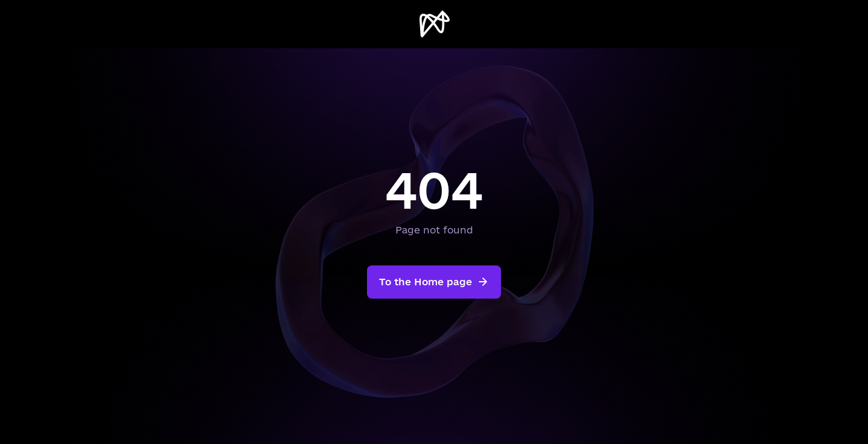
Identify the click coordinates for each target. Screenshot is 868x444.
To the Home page (434, 282)
